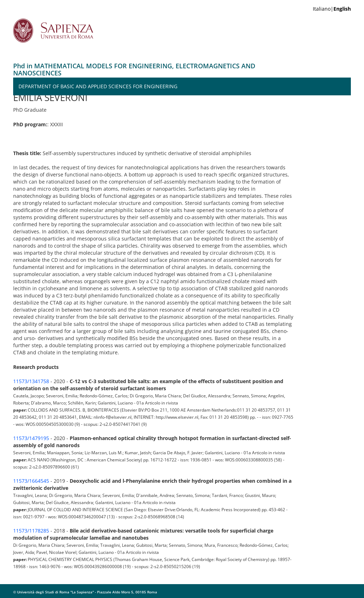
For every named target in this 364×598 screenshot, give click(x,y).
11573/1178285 (31, 531)
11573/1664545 (31, 481)
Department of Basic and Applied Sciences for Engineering (98, 86)
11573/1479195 (31, 438)
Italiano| (332, 9)
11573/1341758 (31, 381)
